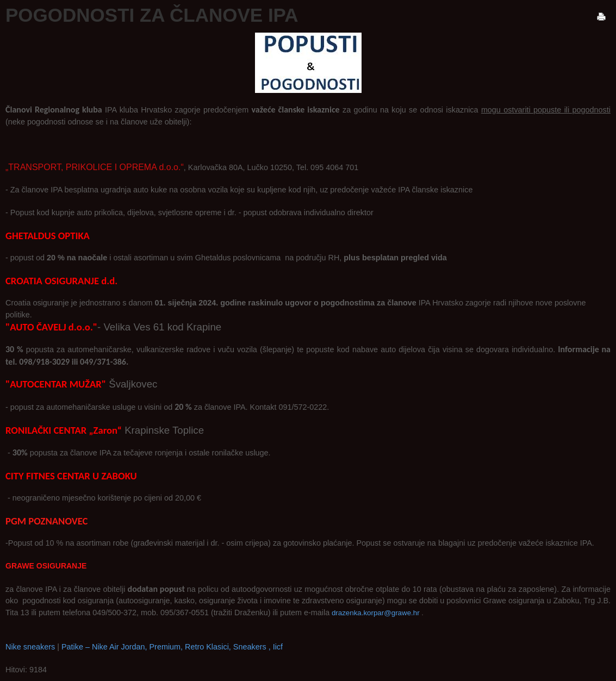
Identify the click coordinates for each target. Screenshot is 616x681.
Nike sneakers (30, 647)
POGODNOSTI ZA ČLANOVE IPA (152, 15)
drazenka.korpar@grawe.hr (376, 613)
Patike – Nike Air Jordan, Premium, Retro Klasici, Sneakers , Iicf (172, 647)
